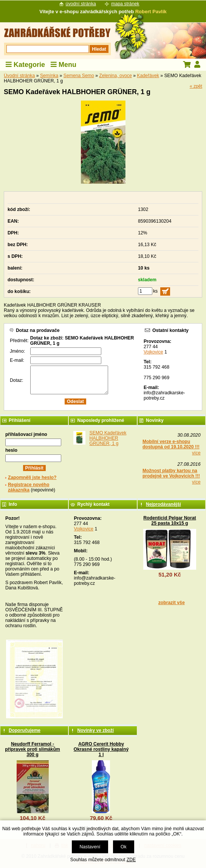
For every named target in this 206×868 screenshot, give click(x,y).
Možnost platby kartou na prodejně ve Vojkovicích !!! (171, 473)
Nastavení (90, 847)
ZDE (131, 860)
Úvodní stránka (19, 76)
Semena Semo (79, 76)
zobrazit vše (172, 603)
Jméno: (17, 351)
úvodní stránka (81, 4)
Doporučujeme (25, 730)
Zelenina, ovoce (115, 76)
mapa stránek (125, 4)
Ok (124, 847)
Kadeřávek (148, 76)
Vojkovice (153, 352)
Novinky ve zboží (95, 730)
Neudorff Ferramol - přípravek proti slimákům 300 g (33, 749)
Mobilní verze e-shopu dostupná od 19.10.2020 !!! (171, 444)
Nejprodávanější (163, 504)
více (196, 453)
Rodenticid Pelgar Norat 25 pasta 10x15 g (170, 521)
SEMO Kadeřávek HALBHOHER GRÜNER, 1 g (108, 438)
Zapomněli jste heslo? (32, 477)
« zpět (196, 86)
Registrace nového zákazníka (29, 487)
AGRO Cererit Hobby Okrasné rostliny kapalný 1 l (101, 749)
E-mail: (17, 360)
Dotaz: (16, 380)
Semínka (49, 76)
